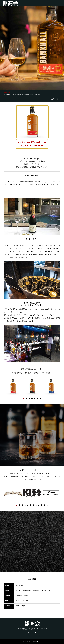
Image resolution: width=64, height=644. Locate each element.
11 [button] (44, 505)
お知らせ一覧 (54, 99)
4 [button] (32, 398)
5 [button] (35, 398)
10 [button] (42, 505)
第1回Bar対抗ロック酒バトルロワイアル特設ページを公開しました (23, 95)
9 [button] (39, 505)
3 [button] (29, 398)
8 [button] (36, 505)
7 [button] (40, 398)
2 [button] (26, 398)
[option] (13, 386)
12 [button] (47, 505)
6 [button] (37, 398)
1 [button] (24, 398)
